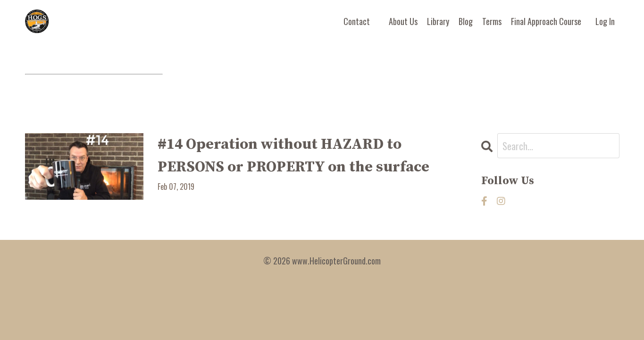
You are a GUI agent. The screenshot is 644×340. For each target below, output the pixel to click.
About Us (403, 21)
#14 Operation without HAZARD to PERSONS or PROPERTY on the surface (293, 156)
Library (438, 21)
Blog (466, 21)
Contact (357, 21)
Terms (492, 21)
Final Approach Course (546, 21)
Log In (605, 21)
